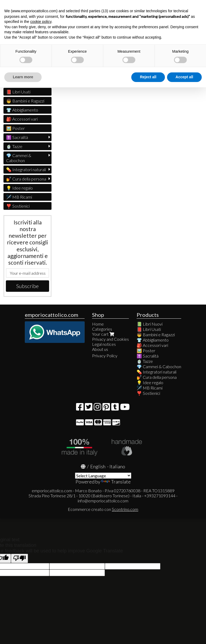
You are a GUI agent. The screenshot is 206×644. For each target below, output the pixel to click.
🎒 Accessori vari (22, 119)
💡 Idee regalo (19, 188)
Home (98, 324)
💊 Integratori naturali (26, 169)
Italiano (117, 466)
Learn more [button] (23, 77)
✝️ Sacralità (17, 137)
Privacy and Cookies (110, 339)
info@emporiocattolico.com (103, 501)
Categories (102, 329)
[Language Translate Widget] (103, 476)
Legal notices (104, 344)
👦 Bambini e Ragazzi (25, 101)
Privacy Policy (105, 356)
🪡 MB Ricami (19, 197)
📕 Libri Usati (18, 92)
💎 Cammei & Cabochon (19, 158)
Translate (116, 482)
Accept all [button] (184, 77)
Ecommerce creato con (103, 509)
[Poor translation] (19, 558)
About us (100, 349)
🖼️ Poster (15, 128)
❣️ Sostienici (18, 206)
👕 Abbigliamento (22, 110)
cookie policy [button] (41, 22)
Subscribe (27, 286)
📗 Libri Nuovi (150, 324)
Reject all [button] (148, 77)
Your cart (104, 334)
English (98, 466)
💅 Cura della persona (26, 179)
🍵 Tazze (14, 146)
